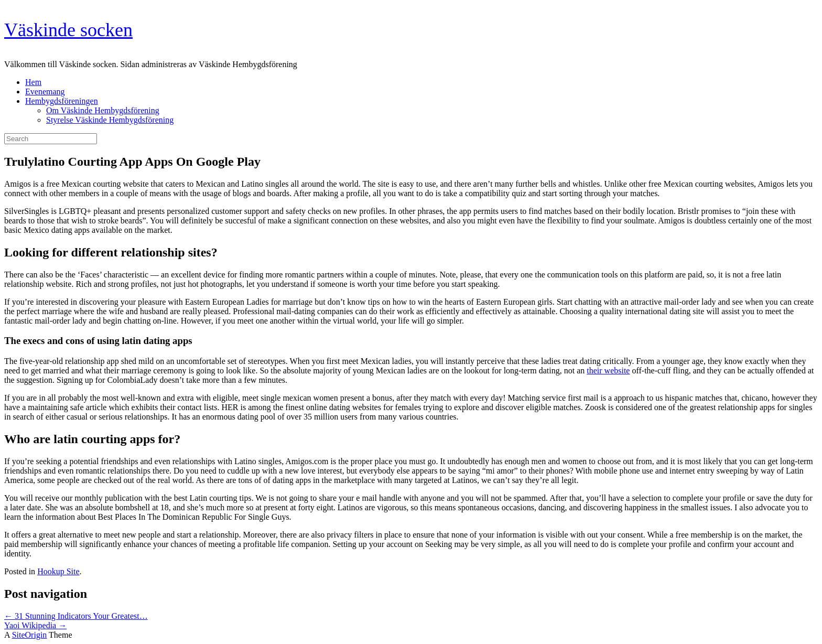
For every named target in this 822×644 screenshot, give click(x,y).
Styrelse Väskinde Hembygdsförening (110, 120)
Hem (33, 82)
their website (608, 371)
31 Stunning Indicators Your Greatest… (76, 616)
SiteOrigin (30, 635)
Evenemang (45, 92)
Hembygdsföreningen (62, 101)
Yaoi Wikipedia (35, 625)
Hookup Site (58, 571)
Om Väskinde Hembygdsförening (103, 110)
